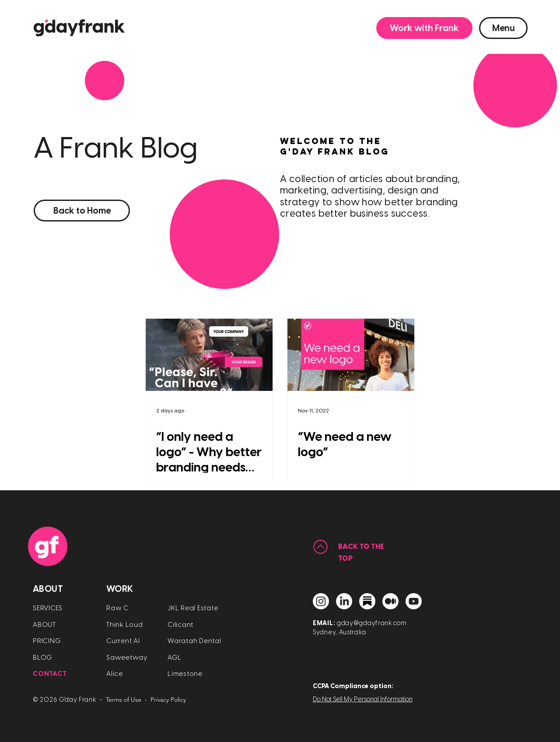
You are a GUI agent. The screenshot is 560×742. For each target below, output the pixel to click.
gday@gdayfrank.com (372, 623)
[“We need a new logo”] (351, 355)
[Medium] (390, 601)
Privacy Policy (168, 700)
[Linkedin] (344, 601)
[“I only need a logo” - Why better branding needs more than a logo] (209, 355)
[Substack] (367, 601)
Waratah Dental (194, 641)
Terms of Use (124, 700)
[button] (424, 28)
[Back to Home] (82, 211)
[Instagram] (321, 601)
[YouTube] (414, 601)
